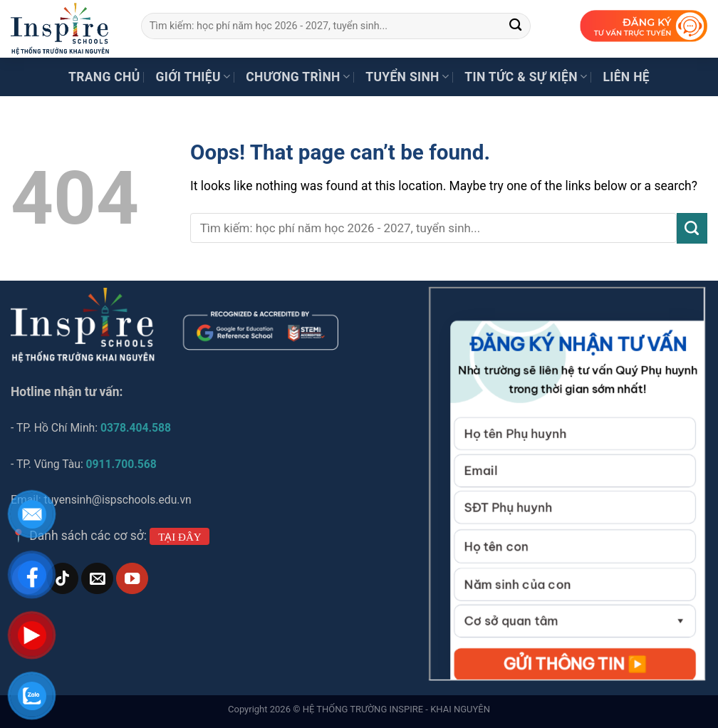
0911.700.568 (121, 464)
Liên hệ (626, 77)
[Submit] (516, 26)
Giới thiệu (193, 77)
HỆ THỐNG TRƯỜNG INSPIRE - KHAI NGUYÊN (396, 709)
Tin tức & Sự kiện (526, 77)
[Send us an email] (97, 579)
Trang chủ (104, 77)
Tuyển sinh (407, 77)
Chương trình (298, 77)
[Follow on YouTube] (132, 579)
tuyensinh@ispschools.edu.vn (119, 500)
